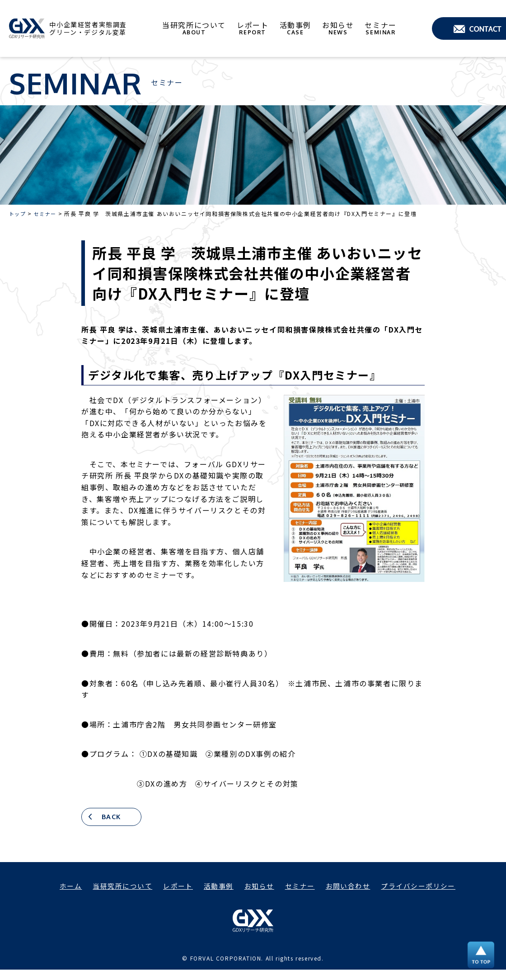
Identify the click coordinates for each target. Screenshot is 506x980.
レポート (254, 28)
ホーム (61, 887)
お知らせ (340, 28)
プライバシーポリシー (426, 887)
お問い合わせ (352, 887)
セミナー (382, 28)
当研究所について (196, 28)
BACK (114, 817)
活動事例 (297, 28)
